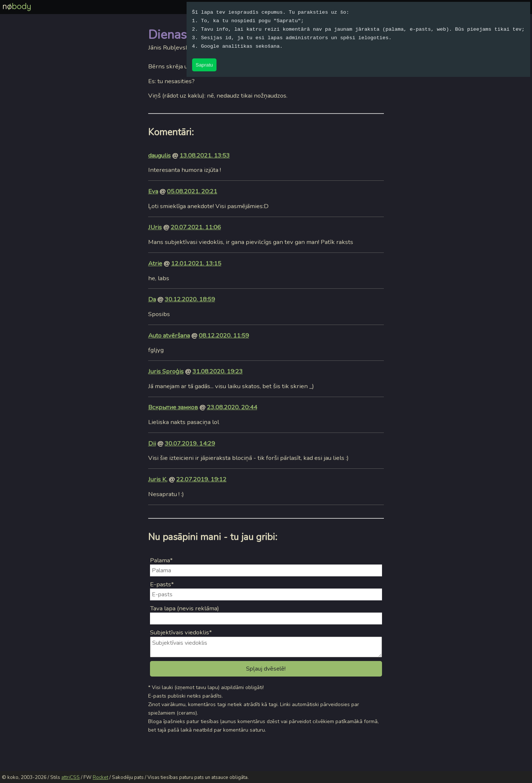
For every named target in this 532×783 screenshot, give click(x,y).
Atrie (155, 263)
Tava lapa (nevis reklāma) (185, 608)
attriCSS (71, 777)
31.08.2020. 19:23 (218, 371)
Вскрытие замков (173, 407)
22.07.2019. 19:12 (201, 479)
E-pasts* (162, 584)
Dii (152, 443)
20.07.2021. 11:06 (196, 227)
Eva (153, 191)
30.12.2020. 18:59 (190, 299)
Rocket (100, 777)
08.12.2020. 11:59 (224, 335)
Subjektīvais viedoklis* (181, 632)
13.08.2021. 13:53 (205, 155)
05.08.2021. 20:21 (192, 191)
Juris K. (158, 479)
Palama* (161, 560)
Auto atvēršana (169, 335)
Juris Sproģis (166, 371)
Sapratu (204, 65)
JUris (155, 227)
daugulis (159, 155)
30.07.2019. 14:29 (190, 443)
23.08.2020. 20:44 (232, 407)
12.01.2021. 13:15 (196, 263)
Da (152, 299)
